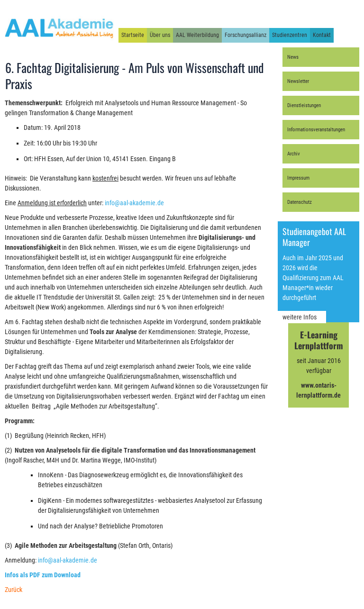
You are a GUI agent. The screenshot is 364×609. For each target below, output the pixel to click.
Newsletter (298, 81)
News (293, 57)
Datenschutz (300, 202)
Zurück (14, 590)
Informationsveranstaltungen (316, 130)
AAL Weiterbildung (197, 35)
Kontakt (322, 35)
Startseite (133, 35)
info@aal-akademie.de (134, 203)
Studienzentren (290, 35)
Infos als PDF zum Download (43, 575)
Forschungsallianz (246, 35)
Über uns (160, 35)
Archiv (294, 154)
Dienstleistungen (304, 105)
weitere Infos (300, 317)
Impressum (298, 178)
